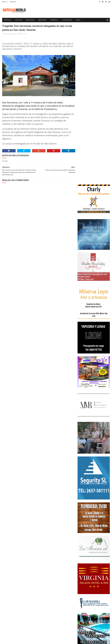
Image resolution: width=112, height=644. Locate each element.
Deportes (42, 20)
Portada (8, 20)
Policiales (30, 20)
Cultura (105, 559)
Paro (98, 578)
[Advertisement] (19, 623)
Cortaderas (95, 559)
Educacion (82, 567)
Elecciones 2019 (84, 570)
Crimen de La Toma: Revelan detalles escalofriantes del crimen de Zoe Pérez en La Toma (93, 523)
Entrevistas (96, 570)
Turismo (54, 20)
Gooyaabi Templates (39, 641)
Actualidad (83, 555)
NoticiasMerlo (88, 494)
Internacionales (97, 574)
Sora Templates (15, 641)
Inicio (4, 2)
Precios (90, 586)
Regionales (82, 590)
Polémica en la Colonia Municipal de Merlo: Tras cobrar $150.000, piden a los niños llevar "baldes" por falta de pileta (94, 509)
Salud (91, 590)
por (107, 582)
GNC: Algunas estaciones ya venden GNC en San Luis (99, 534)
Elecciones (92, 567)
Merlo (81, 578)
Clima (78, 20)
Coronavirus (83, 559)
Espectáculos (84, 574)
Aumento (92, 555)
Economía (101, 563)
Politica (19, 20)
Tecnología (83, 593)
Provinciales (100, 586)
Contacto (13, 2)
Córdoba (101, 555)
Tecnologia (100, 590)
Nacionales (67, 20)
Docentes (91, 563)
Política (100, 582)
